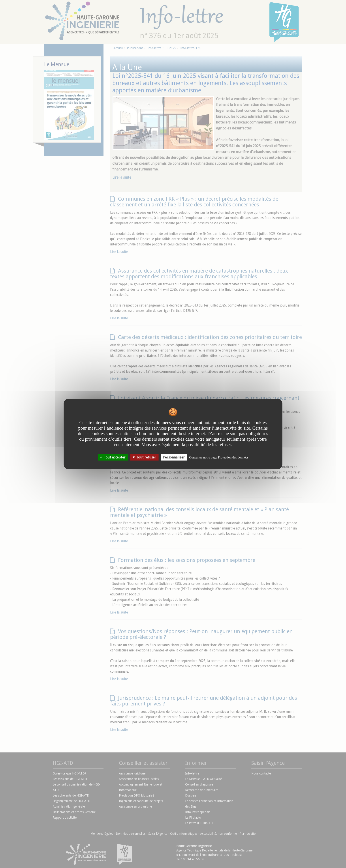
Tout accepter (113, 457)
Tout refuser (144, 457)
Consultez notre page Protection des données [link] (219, 457)
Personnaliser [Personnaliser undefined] (174, 457)
